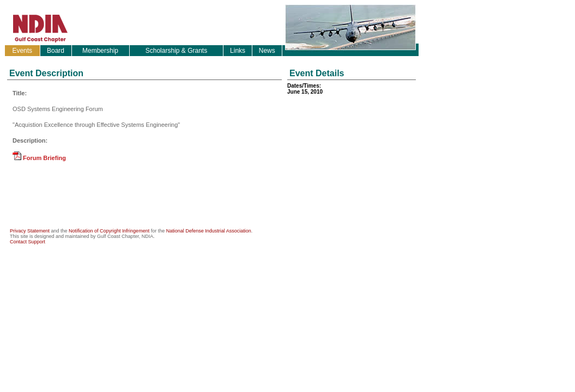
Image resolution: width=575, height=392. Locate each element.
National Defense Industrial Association (209, 231)
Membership (100, 51)
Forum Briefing (39, 158)
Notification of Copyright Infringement (109, 231)
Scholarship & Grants (176, 51)
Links (238, 51)
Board (56, 51)
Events (22, 51)
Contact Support (28, 242)
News (267, 51)
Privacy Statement (30, 231)
